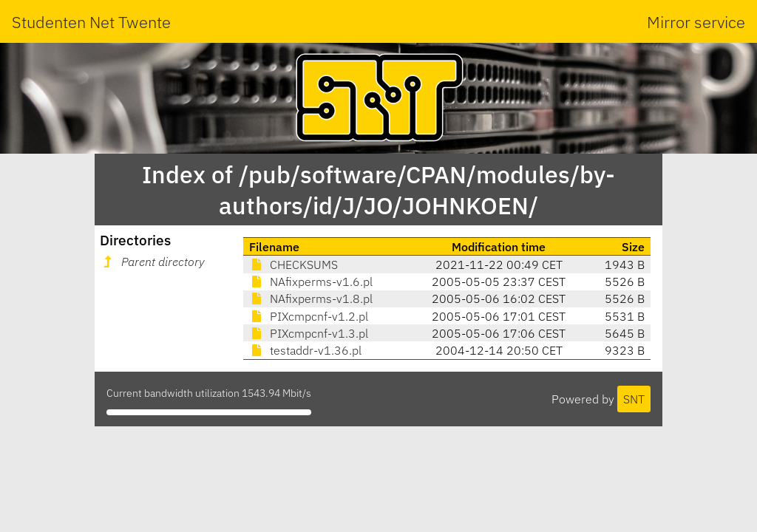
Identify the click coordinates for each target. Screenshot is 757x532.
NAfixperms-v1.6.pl (311, 282)
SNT (634, 399)
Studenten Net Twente (91, 22)
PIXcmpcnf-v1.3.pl (309, 333)
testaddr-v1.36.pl (305, 350)
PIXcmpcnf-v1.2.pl (309, 316)
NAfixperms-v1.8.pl (311, 299)
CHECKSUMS (293, 265)
